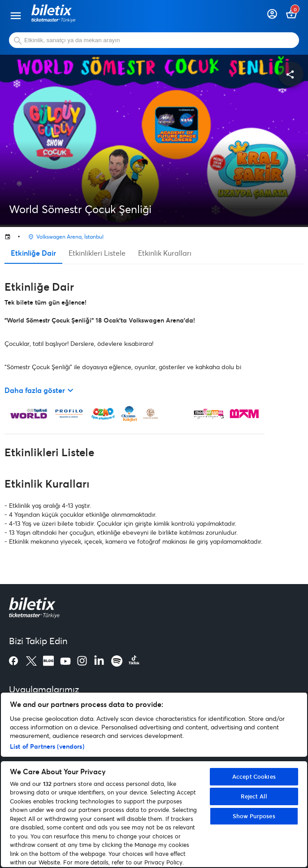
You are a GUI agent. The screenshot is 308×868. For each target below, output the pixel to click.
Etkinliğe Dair (33, 253)
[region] (154, 780)
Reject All (254, 796)
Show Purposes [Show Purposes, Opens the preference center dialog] (254, 816)
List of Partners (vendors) (47, 746)
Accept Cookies (254, 776)
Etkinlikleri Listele (97, 253)
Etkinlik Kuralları (165, 253)
